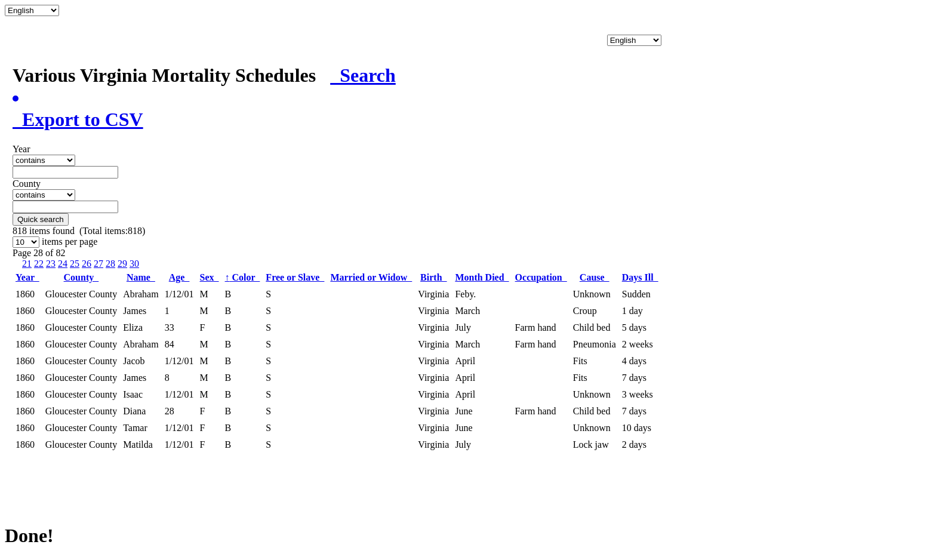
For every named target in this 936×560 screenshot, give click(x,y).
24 (63, 264)
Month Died (482, 277)
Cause (595, 277)
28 (110, 264)
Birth (433, 277)
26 (87, 264)
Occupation (541, 277)
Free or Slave (295, 277)
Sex (210, 277)
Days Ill (640, 277)
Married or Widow (371, 277)
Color (243, 277)
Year (27, 277)
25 (75, 264)
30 (134, 264)
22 (39, 264)
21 (27, 264)
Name (141, 277)
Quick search (41, 219)
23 (51, 264)
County (81, 277)
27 (98, 264)
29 (122, 264)
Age (179, 277)
